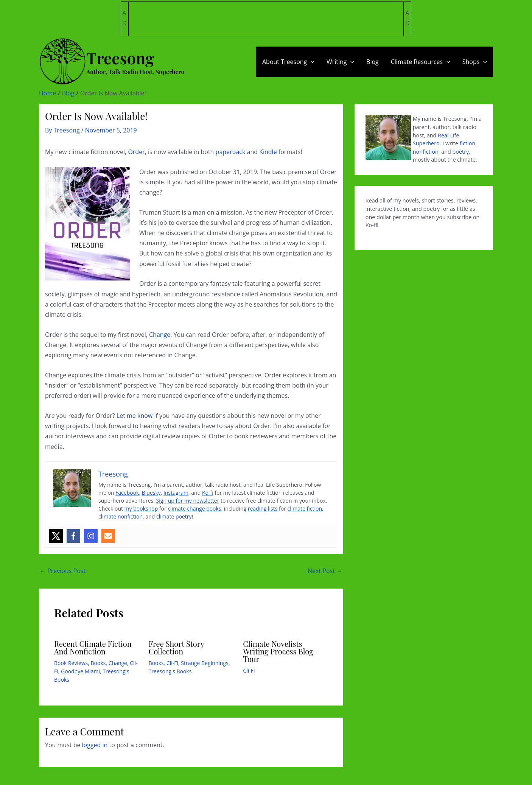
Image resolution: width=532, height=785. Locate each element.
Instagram (176, 493)
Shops (475, 62)
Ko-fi (208, 493)
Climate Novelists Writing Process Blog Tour (278, 651)
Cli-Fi (172, 663)
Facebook (127, 493)
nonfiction (426, 152)
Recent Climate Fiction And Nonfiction (93, 647)
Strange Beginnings (205, 663)
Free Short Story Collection (177, 647)
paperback (231, 152)
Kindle (268, 152)
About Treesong (288, 62)
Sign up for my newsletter (188, 501)
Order (136, 152)
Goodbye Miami (80, 671)
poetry (461, 152)
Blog (373, 62)
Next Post (325, 571)
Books (98, 663)
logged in (95, 745)
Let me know (135, 416)
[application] (311, 62)
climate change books (194, 509)
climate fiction (305, 509)
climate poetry (174, 516)
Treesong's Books (170, 671)
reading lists (263, 509)
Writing (340, 62)
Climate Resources (421, 62)
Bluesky (151, 493)
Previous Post (63, 571)
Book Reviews (71, 663)
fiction (468, 143)
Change (160, 335)
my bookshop (141, 509)
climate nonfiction (121, 516)
